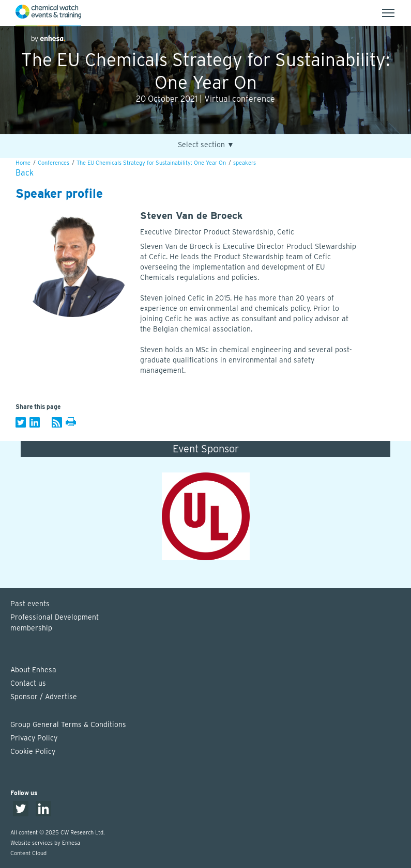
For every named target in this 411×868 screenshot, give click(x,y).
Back (25, 173)
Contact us (28, 683)
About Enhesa (33, 670)
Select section (206, 145)
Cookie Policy (33, 751)
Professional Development (211, 623)
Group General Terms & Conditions (68, 724)
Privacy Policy (34, 738)
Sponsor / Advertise (44, 697)
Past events (30, 604)
